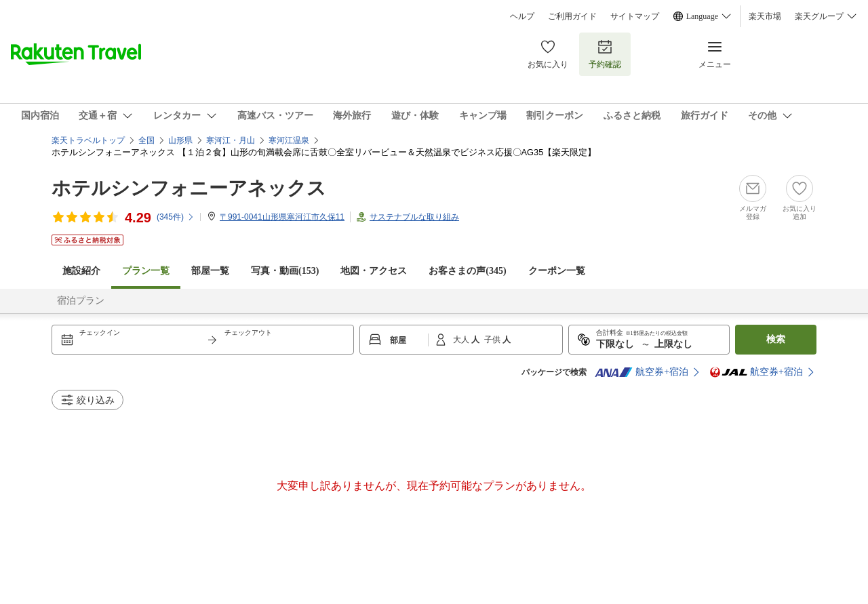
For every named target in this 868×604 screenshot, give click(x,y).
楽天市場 (765, 16)
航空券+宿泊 (642, 372)
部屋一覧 (210, 271)
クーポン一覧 (557, 271)
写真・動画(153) (285, 271)
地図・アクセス (374, 271)
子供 (493, 340)
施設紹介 (81, 271)
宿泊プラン (81, 301)
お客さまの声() (467, 271)
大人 (462, 340)
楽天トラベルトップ (88, 140)
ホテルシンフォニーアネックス (189, 188)
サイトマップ (635, 16)
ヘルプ (522, 16)
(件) (176, 217)
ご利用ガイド (572, 16)
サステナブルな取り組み (414, 217)
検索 (776, 339)
